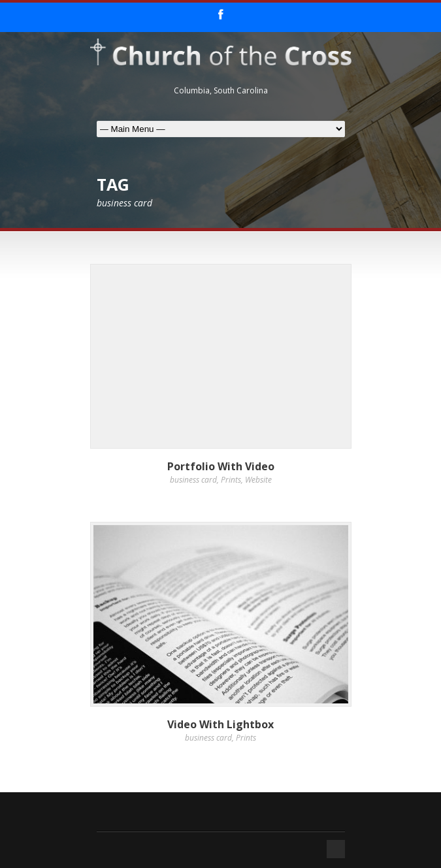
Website (258, 480)
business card (193, 480)
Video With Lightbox (220, 724)
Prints (231, 480)
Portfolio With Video (221, 466)
